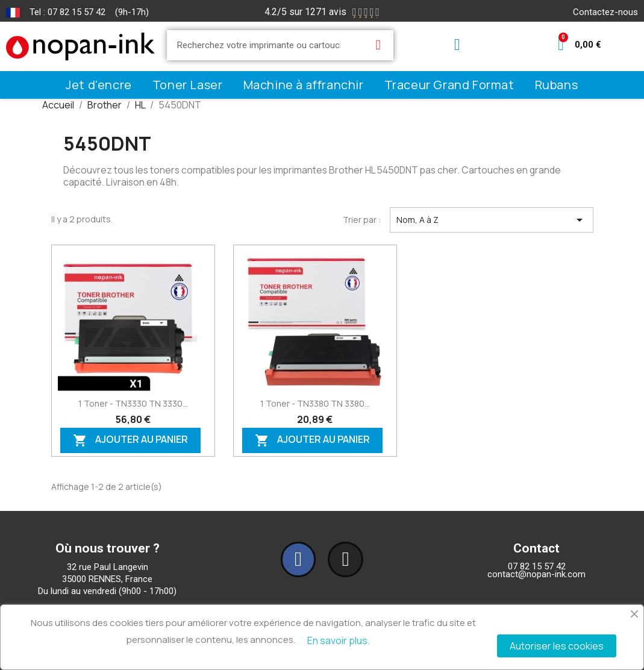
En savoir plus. (339, 640)
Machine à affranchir (304, 85)
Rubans (557, 85)
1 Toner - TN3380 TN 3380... (315, 403)
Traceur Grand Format (449, 85)
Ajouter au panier (130, 441)
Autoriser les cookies (557, 646)
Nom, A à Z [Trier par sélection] (492, 220)
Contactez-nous (605, 12)
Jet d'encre (99, 85)
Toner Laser (188, 85)
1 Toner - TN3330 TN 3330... (133, 403)
